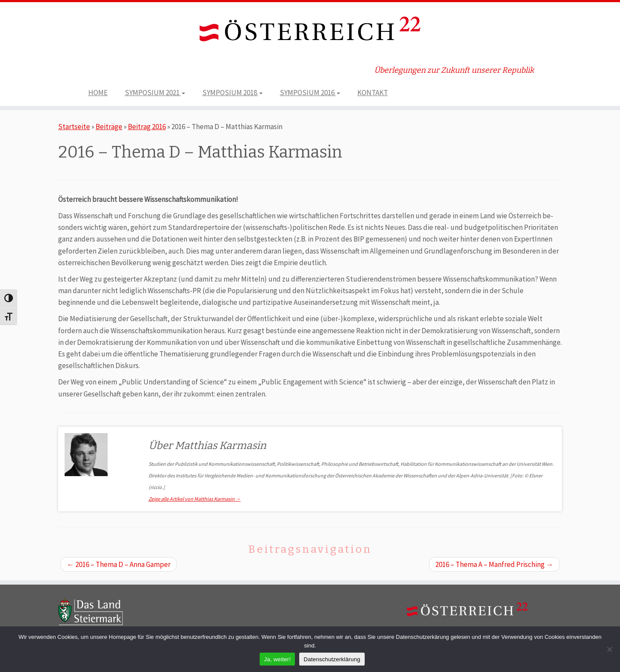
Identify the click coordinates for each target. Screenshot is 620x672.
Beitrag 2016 (147, 127)
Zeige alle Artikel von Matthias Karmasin (195, 499)
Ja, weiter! (277, 659)
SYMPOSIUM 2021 (155, 93)
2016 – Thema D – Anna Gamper (119, 564)
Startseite (74, 127)
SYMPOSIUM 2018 (232, 93)
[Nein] (609, 649)
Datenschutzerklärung (332, 659)
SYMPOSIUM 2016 (310, 93)
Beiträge (109, 127)
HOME (98, 93)
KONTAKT (373, 93)
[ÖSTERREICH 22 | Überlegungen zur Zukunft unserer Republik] (310, 31)
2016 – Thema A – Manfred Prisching (494, 564)
